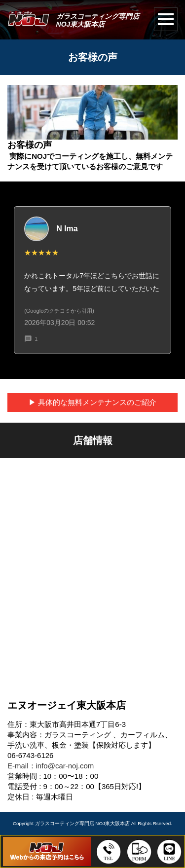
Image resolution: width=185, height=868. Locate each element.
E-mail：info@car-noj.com (51, 766)
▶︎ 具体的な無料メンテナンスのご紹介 (92, 402)
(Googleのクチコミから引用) (59, 311)
